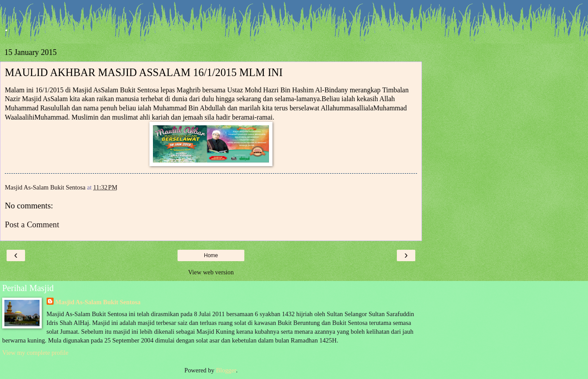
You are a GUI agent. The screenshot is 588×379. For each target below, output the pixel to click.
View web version (211, 272)
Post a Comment (32, 224)
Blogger (226, 370)
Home (211, 255)
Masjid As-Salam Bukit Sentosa (98, 302)
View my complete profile (35, 353)
